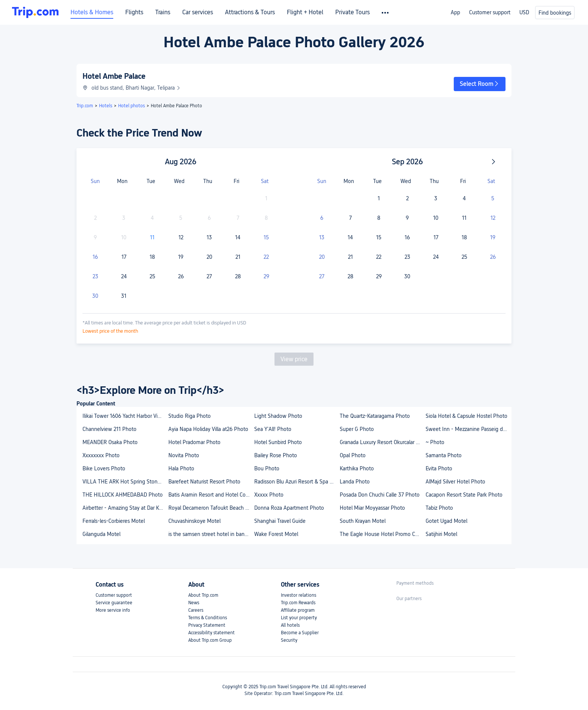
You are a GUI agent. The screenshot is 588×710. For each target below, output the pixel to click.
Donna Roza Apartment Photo (289, 508)
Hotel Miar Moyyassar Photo (372, 508)
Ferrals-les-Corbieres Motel (114, 521)
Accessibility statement (211, 633)
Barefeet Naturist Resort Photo (204, 482)
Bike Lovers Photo (104, 468)
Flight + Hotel (305, 12)
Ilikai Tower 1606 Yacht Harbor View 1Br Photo (125, 416)
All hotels (290, 625)
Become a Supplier (300, 633)
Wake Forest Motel (276, 534)
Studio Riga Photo (190, 416)
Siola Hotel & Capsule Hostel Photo (466, 416)
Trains (163, 12)
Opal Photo (353, 455)
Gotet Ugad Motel (446, 521)
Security (289, 640)
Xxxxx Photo (269, 495)
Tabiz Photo (439, 508)
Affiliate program (298, 610)
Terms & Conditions (208, 618)
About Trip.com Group (210, 640)
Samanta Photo (444, 455)
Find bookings (555, 13)
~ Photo (435, 442)
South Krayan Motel (363, 521)
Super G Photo (357, 429)
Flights (134, 12)
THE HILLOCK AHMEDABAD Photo (123, 495)
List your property (299, 618)
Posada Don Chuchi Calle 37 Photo (380, 495)
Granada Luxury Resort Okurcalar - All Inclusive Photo (382, 442)
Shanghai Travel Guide (280, 521)
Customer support (490, 12)
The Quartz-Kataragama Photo (375, 416)
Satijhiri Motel (441, 534)
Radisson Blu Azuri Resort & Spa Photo (297, 482)
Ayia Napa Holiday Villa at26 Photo (208, 429)
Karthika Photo (357, 468)
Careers (196, 610)
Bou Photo (267, 468)
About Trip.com (203, 595)
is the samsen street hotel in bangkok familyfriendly (211, 534)
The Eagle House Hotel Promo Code (382, 534)
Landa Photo (355, 482)
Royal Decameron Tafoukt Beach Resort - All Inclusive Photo (211, 508)
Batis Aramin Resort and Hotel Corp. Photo (211, 495)
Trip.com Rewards (298, 603)
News (194, 603)
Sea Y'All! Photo (273, 429)
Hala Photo (181, 468)
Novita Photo (184, 455)
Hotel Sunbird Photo (278, 442)
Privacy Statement (207, 625)
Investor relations (298, 595)
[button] (480, 84)
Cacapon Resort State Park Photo (464, 495)
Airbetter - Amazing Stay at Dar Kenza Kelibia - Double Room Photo (125, 508)
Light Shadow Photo (278, 416)
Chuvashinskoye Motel (194, 521)
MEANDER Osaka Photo (110, 442)
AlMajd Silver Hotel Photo (455, 482)
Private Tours (352, 12)
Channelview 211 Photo (109, 429)
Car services (198, 12)
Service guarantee (114, 603)
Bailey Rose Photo (276, 455)
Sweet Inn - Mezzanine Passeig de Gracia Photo (468, 429)
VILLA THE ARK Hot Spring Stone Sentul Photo (125, 482)
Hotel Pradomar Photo (194, 442)
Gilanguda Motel (101, 534)
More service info (113, 610)
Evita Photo (439, 468)
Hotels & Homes (92, 12)
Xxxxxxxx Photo (101, 455)
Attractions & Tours (250, 12)
